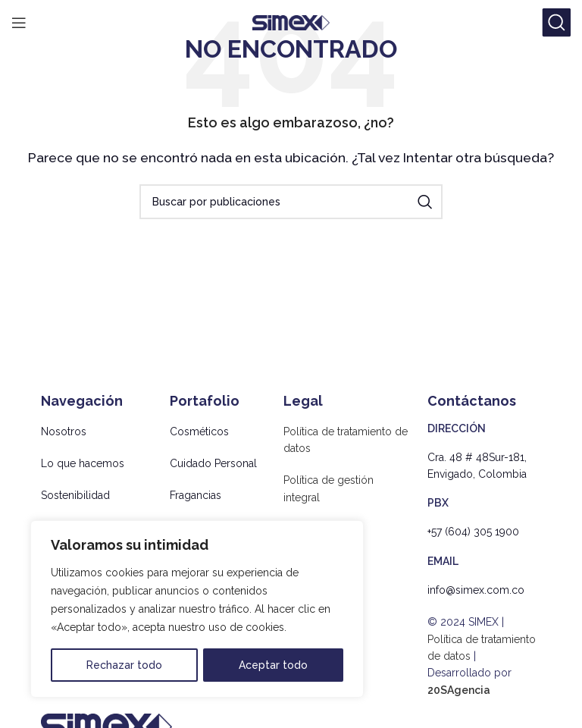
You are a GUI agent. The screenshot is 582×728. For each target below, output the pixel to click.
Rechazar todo (124, 665)
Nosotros (64, 431)
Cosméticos (199, 431)
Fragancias (196, 495)
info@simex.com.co (476, 590)
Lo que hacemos (83, 463)
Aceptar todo (273, 665)
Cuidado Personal (213, 463)
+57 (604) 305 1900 (473, 532)
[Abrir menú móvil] (19, 23)
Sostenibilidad (75, 495)
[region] (197, 609)
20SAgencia (459, 690)
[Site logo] (291, 22)
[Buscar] (556, 23)
